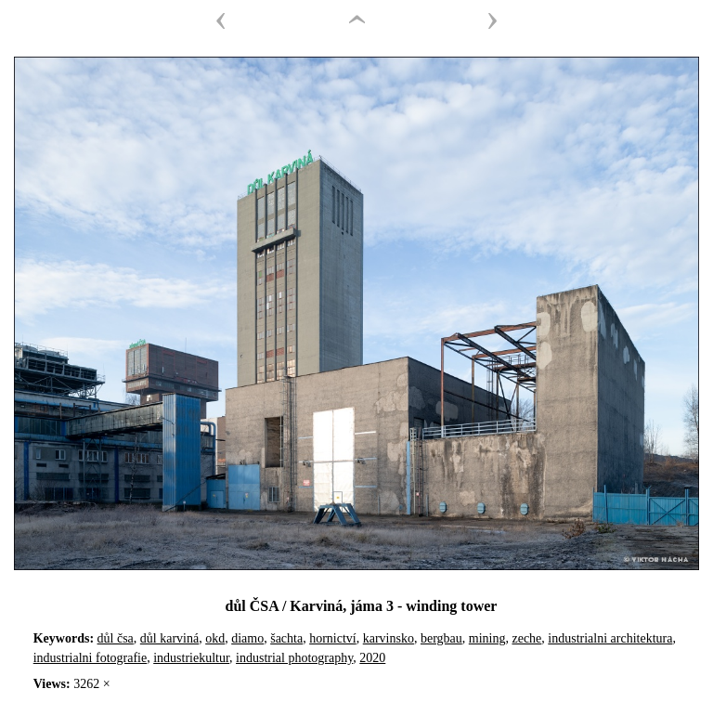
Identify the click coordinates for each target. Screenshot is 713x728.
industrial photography (294, 658)
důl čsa (116, 638)
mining (487, 638)
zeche (526, 638)
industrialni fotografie (90, 658)
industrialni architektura (610, 638)
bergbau (441, 638)
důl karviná (169, 638)
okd (215, 638)
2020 (372, 658)
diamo (247, 638)
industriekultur (191, 658)
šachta (286, 638)
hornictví (333, 638)
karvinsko (389, 638)
